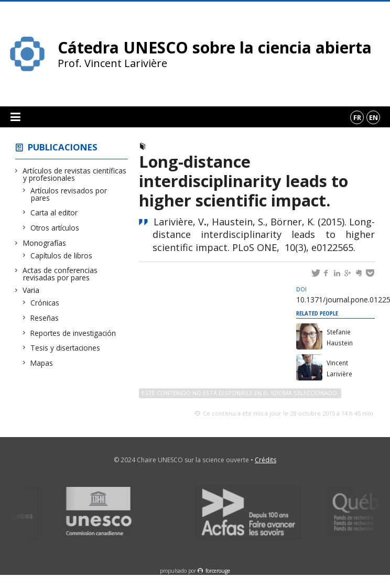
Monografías (45, 243)
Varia (31, 290)
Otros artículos (55, 228)
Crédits (266, 460)
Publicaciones (63, 147)
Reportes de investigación (73, 333)
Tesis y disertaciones (66, 348)
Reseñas (45, 318)
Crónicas (45, 303)
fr (357, 117)
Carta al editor (54, 213)
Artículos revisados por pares (69, 194)
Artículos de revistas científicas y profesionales (75, 174)
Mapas (42, 363)
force (218, 571)
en (373, 117)
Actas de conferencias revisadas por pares (60, 274)
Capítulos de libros (62, 255)
